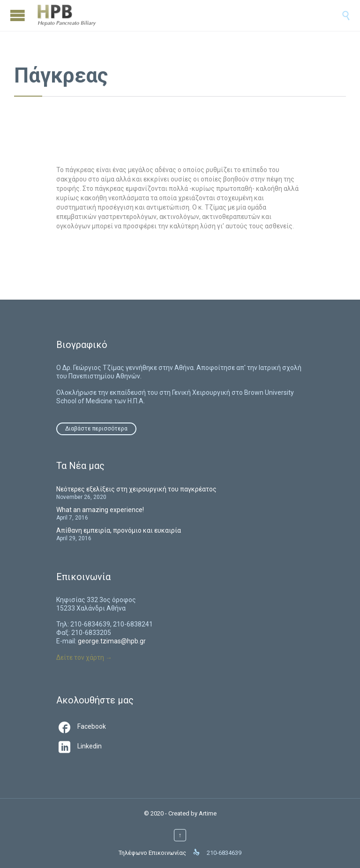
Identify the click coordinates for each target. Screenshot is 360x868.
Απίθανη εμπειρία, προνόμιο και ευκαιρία (119, 530)
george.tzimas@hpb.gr (112, 641)
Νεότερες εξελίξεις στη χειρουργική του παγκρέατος (136, 489)
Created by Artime (192, 813)
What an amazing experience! (100, 510)
